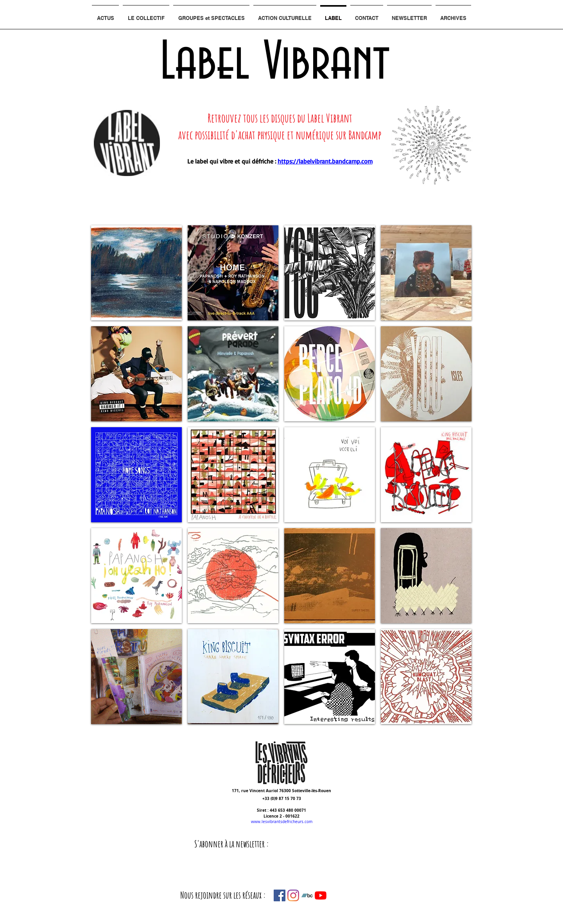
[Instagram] (293, 895)
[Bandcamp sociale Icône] (307, 895)
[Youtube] (321, 895)
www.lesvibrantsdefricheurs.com (282, 822)
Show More (281, 730)
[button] (146, 15)
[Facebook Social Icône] (280, 895)
